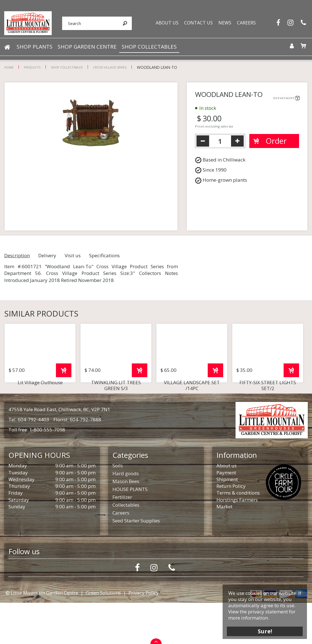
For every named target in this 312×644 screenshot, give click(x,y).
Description (17, 255)
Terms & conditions (238, 534)
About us (227, 507)
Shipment (227, 521)
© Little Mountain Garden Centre (42, 634)
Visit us (73, 255)
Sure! (264, 631)
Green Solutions (103, 634)
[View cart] (303, 46)
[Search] (89, 23)
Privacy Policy (144, 634)
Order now (64, 412)
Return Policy (231, 527)
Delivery (47, 255)
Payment (226, 514)
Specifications (104, 255)
